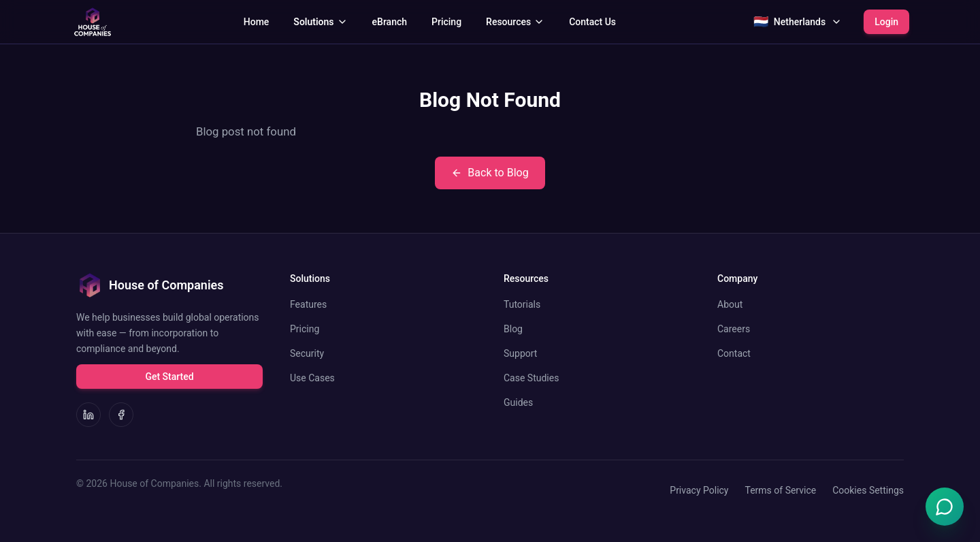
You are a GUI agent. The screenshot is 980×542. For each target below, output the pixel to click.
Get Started (169, 377)
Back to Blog (490, 173)
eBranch (390, 22)
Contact (734, 353)
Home (257, 22)
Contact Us (592, 22)
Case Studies (531, 378)
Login (886, 22)
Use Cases (312, 378)
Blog (513, 329)
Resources (515, 22)
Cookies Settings (868, 490)
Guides (518, 402)
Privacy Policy (699, 490)
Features (308, 304)
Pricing (446, 22)
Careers (734, 329)
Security (307, 353)
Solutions (320, 22)
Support (520, 353)
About (730, 304)
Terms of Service (780, 490)
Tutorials (522, 304)
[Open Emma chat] (945, 507)
